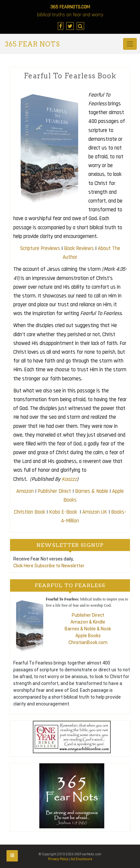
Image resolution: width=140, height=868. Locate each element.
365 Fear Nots (32, 44)
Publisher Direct (54, 491)
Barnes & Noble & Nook (88, 629)
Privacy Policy (58, 859)
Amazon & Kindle (88, 622)
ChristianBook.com (88, 642)
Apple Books (88, 636)
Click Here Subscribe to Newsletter (49, 566)
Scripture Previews (40, 248)
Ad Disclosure (82, 859)
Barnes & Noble (92, 491)
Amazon (25, 491)
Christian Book (30, 512)
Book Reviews (79, 248)
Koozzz (69, 479)
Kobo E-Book (64, 512)
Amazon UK (95, 512)
